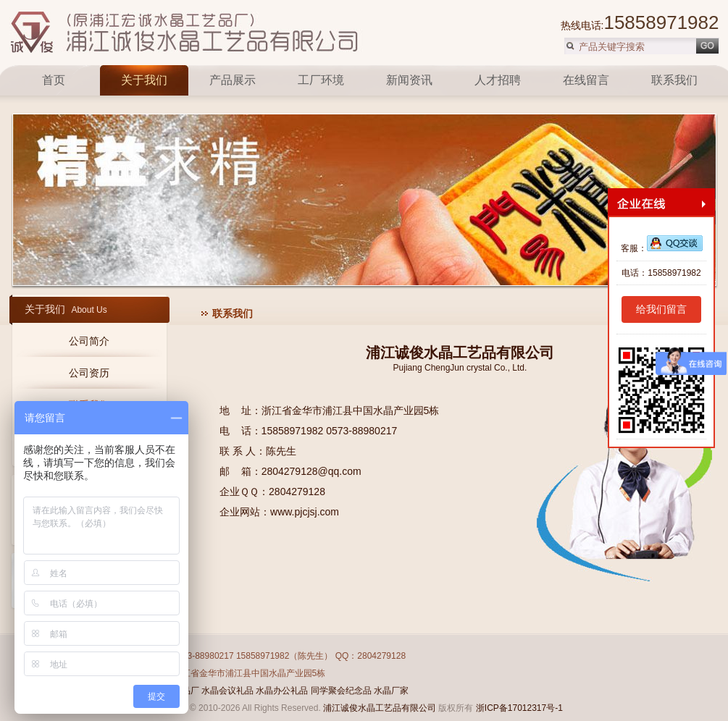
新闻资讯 (409, 80)
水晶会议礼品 (227, 691)
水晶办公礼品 (282, 691)
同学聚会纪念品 (341, 691)
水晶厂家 (391, 691)
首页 (55, 80)
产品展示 (233, 80)
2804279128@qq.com (311, 471)
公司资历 (89, 373)
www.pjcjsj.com (305, 512)
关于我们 (144, 80)
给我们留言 (661, 309)
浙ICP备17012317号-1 (519, 708)
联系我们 (674, 80)
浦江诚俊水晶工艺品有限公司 (380, 708)
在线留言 (586, 80)
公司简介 (89, 341)
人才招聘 (498, 80)
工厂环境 (321, 80)
